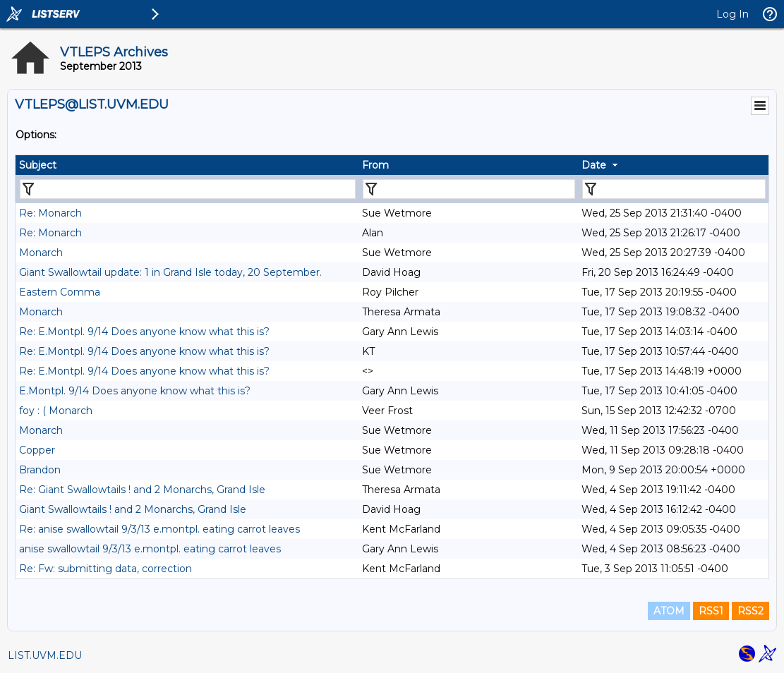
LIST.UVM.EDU (45, 655)
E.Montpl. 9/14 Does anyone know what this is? (135, 391)
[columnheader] (187, 165)
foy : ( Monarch (56, 411)
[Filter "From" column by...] (469, 189)
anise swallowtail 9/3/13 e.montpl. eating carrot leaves (150, 549)
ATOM (669, 611)
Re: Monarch (50, 213)
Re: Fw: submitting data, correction (105, 569)
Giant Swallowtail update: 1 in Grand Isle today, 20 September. (170, 272)
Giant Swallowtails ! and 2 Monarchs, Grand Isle (133, 509)
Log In (732, 14)
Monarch (41, 253)
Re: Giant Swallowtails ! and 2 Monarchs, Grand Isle (142, 490)
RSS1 (711, 611)
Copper (37, 450)
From (375, 165)
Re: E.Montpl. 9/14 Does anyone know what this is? (144, 332)
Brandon (40, 470)
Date (594, 165)
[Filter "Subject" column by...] (188, 189)
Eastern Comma (60, 292)
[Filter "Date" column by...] (674, 189)
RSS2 (750, 611)
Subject (38, 165)
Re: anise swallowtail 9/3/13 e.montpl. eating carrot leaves (159, 529)
